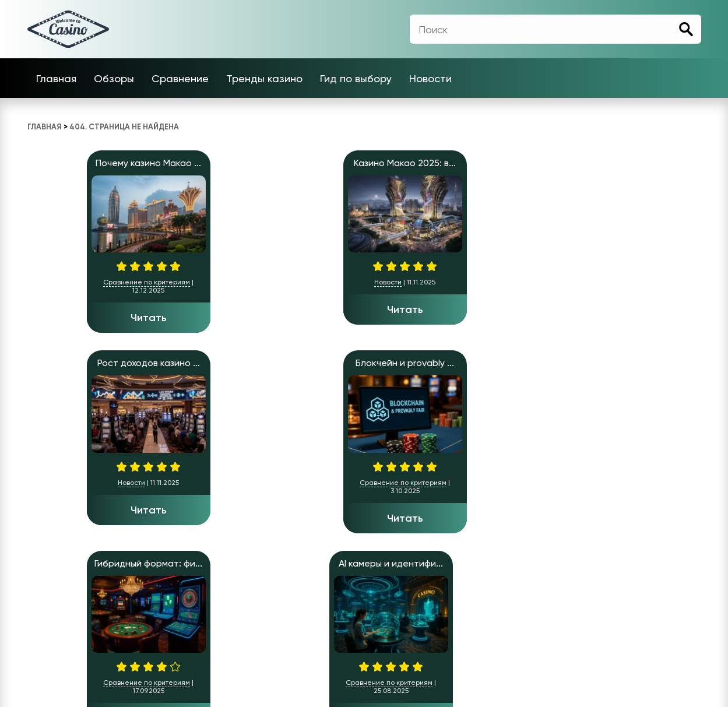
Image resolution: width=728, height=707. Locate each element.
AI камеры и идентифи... (89, 363)
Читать (89, 318)
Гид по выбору (356, 78)
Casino (394, 663)
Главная (56, 78)
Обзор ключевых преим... (227, 363)
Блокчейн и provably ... (502, 163)
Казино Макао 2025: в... (226, 163)
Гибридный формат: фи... (639, 163)
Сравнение (180, 78)
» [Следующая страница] (62, 566)
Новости (430, 78)
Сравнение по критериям (87, 282)
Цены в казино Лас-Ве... (639, 363)
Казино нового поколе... (364, 363)
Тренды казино (264, 78)
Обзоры (114, 78)
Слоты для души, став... (502, 363)
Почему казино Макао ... (89, 163)
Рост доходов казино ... (364, 163)
